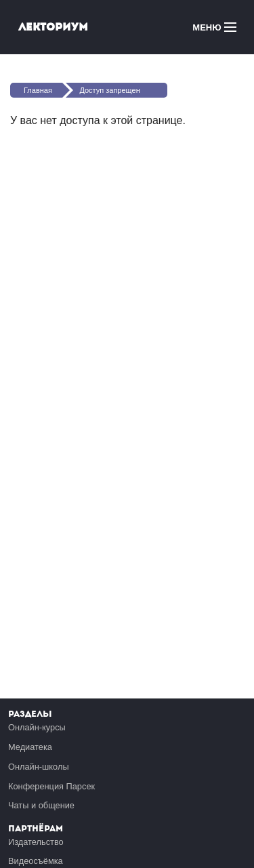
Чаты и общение (41, 805)
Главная (38, 90)
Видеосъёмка (36, 861)
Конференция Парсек (51, 786)
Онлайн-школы (39, 767)
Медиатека (30, 747)
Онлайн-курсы (37, 727)
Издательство (36, 842)
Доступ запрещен (109, 90)
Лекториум (53, 27)
